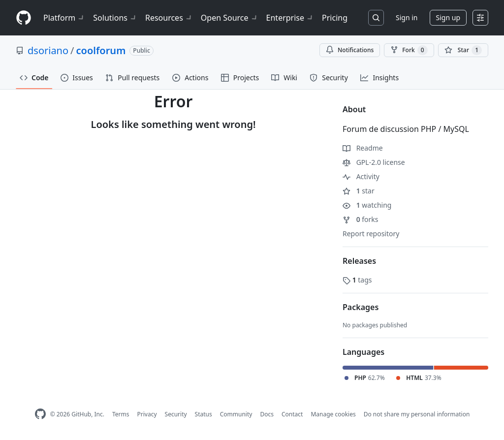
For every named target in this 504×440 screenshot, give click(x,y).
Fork (409, 50)
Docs (267, 414)
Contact (292, 414)
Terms (121, 414)
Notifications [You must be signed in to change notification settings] (350, 50)
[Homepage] (24, 18)
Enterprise (290, 18)
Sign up (448, 17)
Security (176, 414)
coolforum (101, 50)
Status (204, 414)
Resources (169, 18)
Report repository (371, 234)
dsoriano (48, 50)
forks (361, 219)
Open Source (230, 18)
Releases (359, 261)
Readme (363, 148)
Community (236, 414)
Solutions (115, 18)
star (359, 191)
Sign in (407, 17)
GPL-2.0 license (374, 162)
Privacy (147, 414)
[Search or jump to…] (376, 18)
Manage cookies (333, 414)
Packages (361, 307)
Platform (64, 18)
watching (367, 205)
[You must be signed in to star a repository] (463, 50)
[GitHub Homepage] (40, 414)
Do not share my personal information (417, 414)
